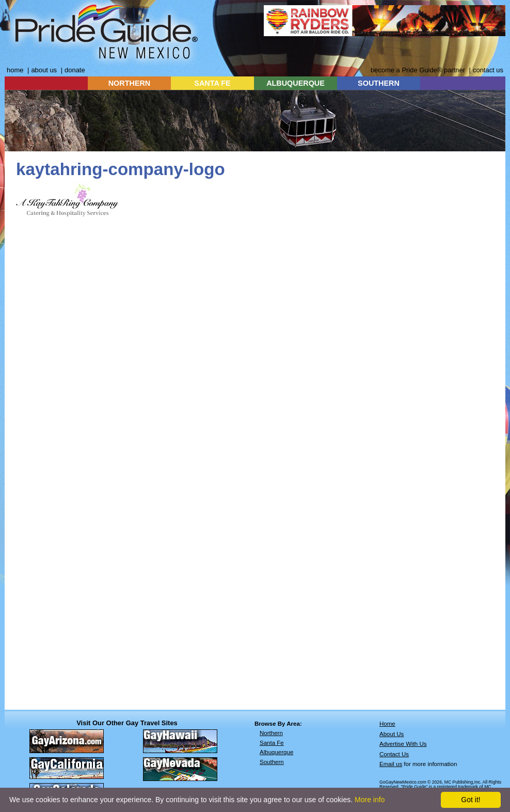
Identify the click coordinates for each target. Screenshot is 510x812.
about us (44, 70)
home (15, 70)
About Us (392, 734)
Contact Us (394, 754)
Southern (272, 762)
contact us (488, 70)
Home (387, 724)
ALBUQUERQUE (296, 83)
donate (75, 70)
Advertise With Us (403, 744)
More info (370, 800)
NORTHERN (130, 83)
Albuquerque (276, 752)
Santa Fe (272, 743)
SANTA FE (212, 83)
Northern (271, 733)
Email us (391, 764)
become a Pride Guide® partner (418, 70)
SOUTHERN (379, 83)
